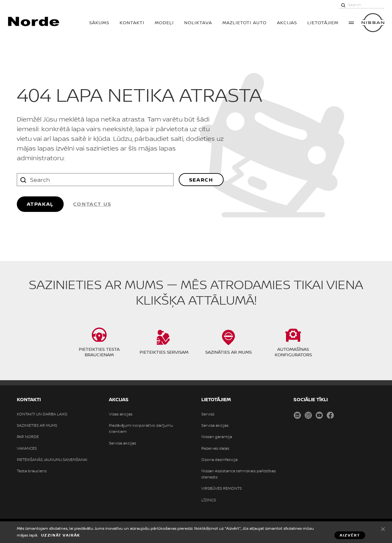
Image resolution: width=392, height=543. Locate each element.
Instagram (308, 415)
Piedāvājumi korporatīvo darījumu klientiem (141, 428)
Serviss (208, 414)
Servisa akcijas (122, 443)
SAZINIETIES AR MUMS (37, 425)
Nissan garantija (217, 437)
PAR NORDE (28, 437)
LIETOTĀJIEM (323, 22)
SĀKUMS (99, 22)
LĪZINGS (209, 500)
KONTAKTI (132, 22)
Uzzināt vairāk (61, 535)
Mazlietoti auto (244, 22)
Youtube (319, 415)
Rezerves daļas (215, 448)
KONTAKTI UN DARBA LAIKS (42, 414)
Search (201, 180)
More (351, 23)
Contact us (92, 204)
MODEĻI (164, 22)
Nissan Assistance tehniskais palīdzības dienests (238, 474)
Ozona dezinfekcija (219, 460)
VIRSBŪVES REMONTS (222, 488)
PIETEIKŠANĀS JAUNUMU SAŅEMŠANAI (52, 460)
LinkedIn (297, 415)
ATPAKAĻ (40, 204)
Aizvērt (383, 529)
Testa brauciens (32, 471)
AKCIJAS (287, 22)
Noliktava (198, 22)
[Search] (343, 5)
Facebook (330, 415)
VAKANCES (27, 448)
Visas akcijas (121, 414)
